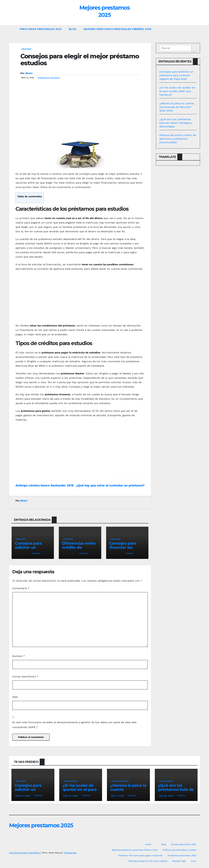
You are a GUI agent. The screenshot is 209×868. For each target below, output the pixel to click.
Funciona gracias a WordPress (25, 853)
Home (148, 844)
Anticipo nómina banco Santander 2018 (45, 485)
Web (15, 697)
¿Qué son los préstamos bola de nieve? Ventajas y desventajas (176, 123)
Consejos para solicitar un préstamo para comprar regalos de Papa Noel (176, 75)
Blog (73, 29)
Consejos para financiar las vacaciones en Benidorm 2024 (124, 549)
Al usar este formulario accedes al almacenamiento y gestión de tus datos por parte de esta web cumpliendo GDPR (74, 725)
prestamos (26, 49)
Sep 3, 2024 (117, 796)
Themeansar (70, 853)
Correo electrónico (25, 677)
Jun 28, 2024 (166, 796)
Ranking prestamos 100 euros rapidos (148, 861)
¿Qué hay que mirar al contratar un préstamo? (110, 485)
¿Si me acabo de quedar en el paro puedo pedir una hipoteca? (177, 91)
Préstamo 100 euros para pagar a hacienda (140, 855)
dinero (29, 73)
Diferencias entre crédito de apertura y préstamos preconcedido (178, 139)
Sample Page (179, 861)
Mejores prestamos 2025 (41, 825)
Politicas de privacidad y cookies (179, 850)
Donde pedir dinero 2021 (184, 844)
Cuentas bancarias (120, 781)
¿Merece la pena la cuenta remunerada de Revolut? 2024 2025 (177, 107)
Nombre (19, 656)
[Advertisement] (80, 114)
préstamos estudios (49, 77)
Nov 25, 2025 (23, 796)
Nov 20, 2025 (71, 796)
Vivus (193, 861)
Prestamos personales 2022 (41, 29)
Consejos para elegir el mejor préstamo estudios (80, 60)
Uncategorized (70, 781)
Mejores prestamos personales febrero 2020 (118, 29)
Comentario (21, 588)
